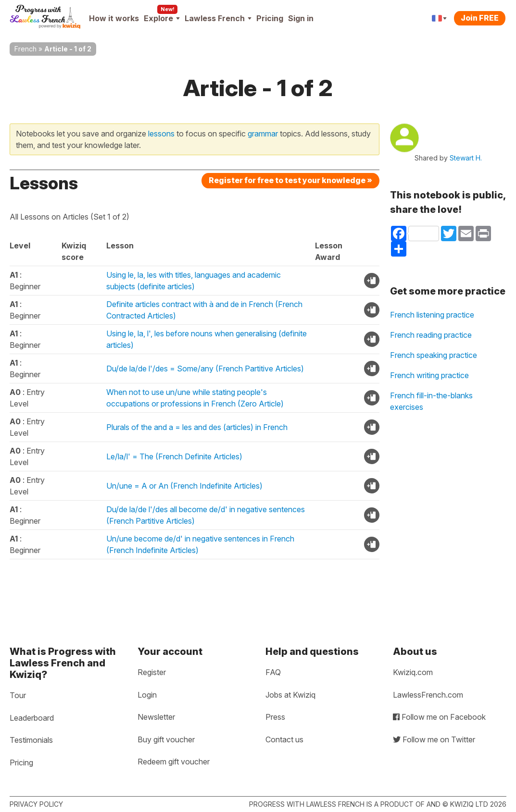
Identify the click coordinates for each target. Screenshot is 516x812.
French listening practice (432, 315)
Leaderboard (32, 718)
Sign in (301, 18)
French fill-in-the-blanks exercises (431, 401)
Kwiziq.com (413, 672)
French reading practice (431, 335)
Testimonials (31, 740)
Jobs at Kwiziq (290, 695)
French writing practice (429, 375)
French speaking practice (434, 355)
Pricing (270, 18)
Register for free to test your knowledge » (290, 180)
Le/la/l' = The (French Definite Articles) (174, 456)
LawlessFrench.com (428, 695)
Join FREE (480, 18)
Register (152, 672)
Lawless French (218, 18)
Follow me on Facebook (439, 717)
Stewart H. (466, 158)
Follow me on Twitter (434, 739)
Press (275, 717)
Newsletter (156, 717)
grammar (263, 134)
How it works (114, 18)
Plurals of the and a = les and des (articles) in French (197, 427)
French (25, 49)
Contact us (284, 739)
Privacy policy (36, 804)
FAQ (273, 672)
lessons (161, 134)
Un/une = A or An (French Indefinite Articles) (184, 486)
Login (147, 695)
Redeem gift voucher (174, 762)
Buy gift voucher (166, 739)
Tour (18, 695)
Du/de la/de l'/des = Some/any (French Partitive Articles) (205, 369)
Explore (162, 18)
